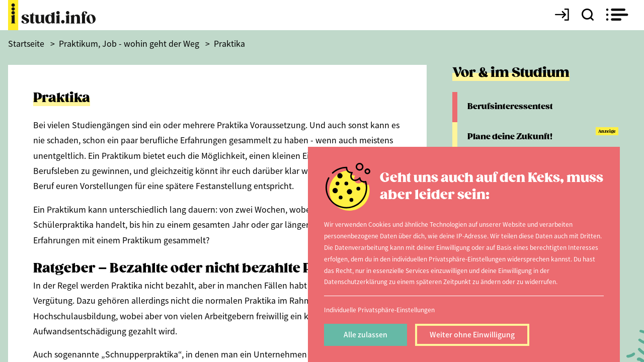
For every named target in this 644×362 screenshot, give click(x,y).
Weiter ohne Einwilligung (472, 334)
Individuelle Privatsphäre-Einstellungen (379, 309)
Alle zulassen (366, 334)
